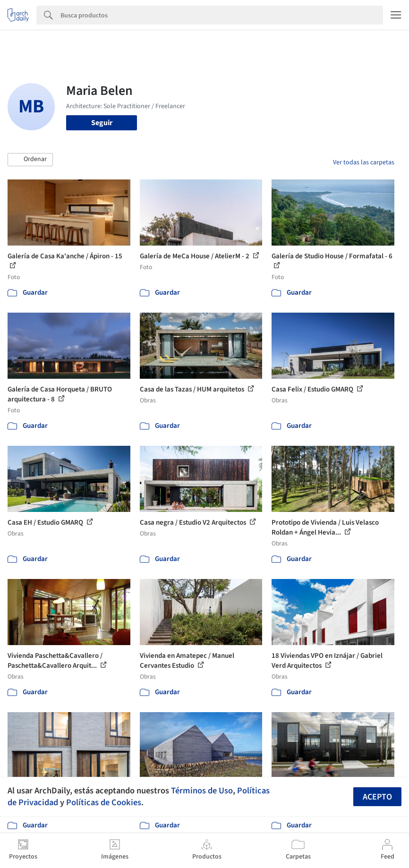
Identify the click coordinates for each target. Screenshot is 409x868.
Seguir (102, 123)
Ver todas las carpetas (364, 162)
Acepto (377, 797)
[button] (30, 160)
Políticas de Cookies (104, 802)
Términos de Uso (202, 791)
